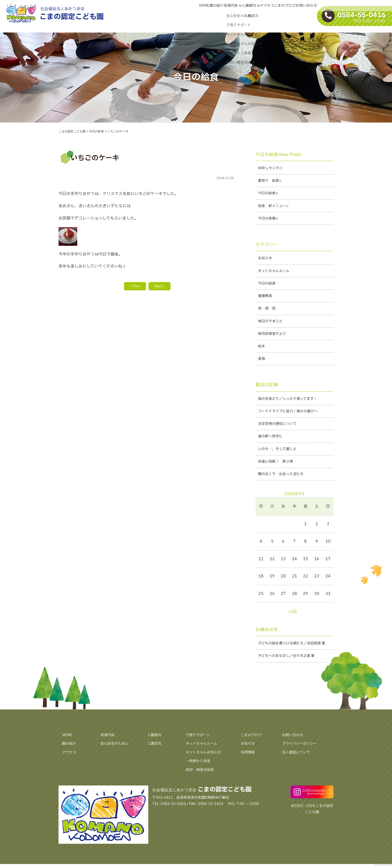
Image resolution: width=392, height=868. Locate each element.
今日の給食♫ (269, 196)
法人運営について (298, 780)
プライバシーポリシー (302, 771)
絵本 (262, 357)
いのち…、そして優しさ (280, 465)
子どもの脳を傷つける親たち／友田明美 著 (294, 666)
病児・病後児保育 (202, 797)
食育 (262, 371)
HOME (157, 16)
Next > (161, 287)
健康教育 (266, 304)
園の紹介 (176, 16)
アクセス (248, 16)
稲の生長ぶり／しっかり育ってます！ (292, 412)
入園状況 (155, 771)
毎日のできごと (272, 330)
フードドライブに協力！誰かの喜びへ (292, 425)
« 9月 (292, 630)
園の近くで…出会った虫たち (284, 492)
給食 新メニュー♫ (275, 209)
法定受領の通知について (280, 439)
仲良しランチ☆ (272, 169)
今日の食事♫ (269, 222)
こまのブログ (273, 16)
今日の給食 (268, 290)
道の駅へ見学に (272, 452)
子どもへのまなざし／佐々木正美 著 (290, 683)
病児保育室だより (274, 344)
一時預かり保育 (200, 789)
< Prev (133, 287)
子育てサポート (200, 763)
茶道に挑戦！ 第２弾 (278, 479)
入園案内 (225, 16)
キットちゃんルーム (276, 277)
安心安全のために (116, 771)
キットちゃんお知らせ (206, 780)
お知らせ (266, 263)
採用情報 (249, 780)
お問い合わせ (302, 16)
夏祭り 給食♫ (271, 182)
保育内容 (200, 16)
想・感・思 (268, 317)
